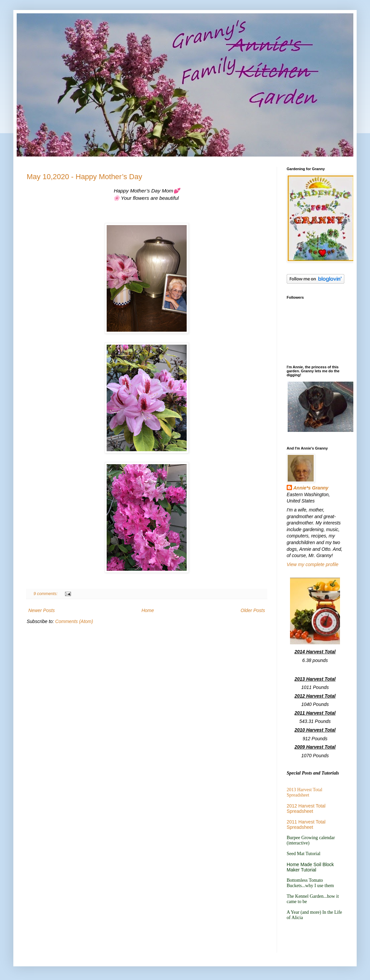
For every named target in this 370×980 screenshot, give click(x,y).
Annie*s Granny (311, 488)
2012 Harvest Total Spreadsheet (306, 809)
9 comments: (46, 594)
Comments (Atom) (74, 621)
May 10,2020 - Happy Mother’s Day (84, 177)
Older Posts (253, 610)
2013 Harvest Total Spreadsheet (304, 792)
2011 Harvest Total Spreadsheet (306, 824)
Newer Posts (41, 610)
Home (147, 610)
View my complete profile (312, 564)
